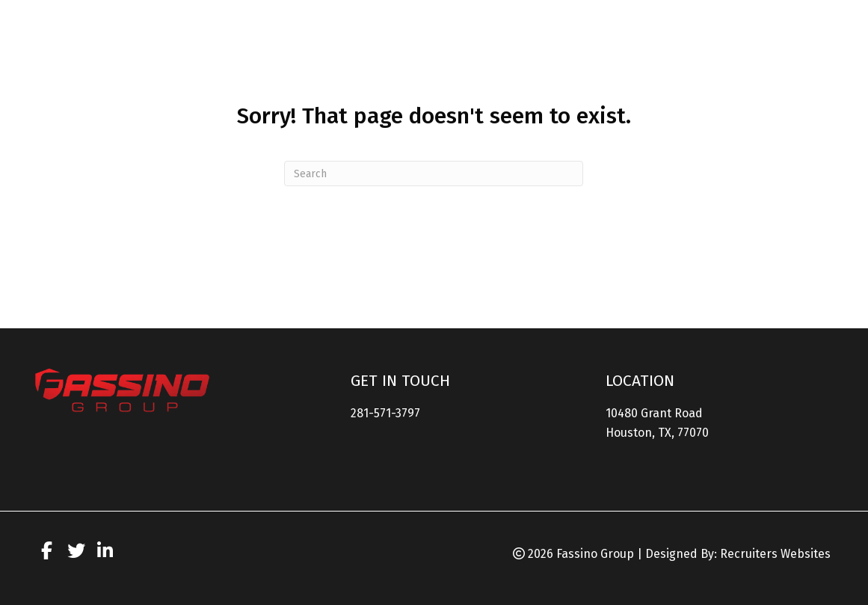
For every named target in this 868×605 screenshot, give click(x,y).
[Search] (434, 173)
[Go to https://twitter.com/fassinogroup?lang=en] (76, 553)
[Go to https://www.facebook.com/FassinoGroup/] (47, 553)
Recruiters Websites (775, 554)
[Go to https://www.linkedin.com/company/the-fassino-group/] (105, 553)
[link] (462, 44)
